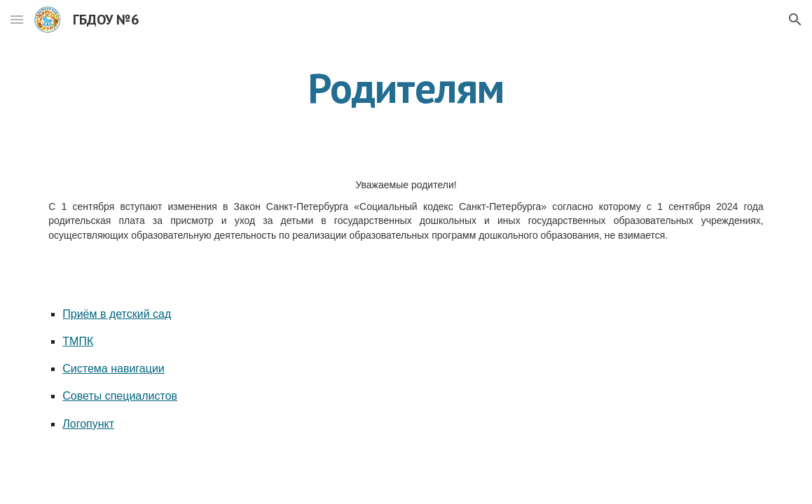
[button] (17, 19)
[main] (406, 87)
